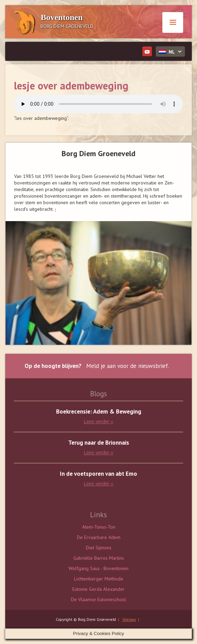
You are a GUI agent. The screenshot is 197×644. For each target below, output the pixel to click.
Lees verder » (99, 422)
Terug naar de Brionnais (99, 443)
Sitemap (129, 619)
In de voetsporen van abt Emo (98, 474)
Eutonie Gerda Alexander (98, 589)
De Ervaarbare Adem (99, 537)
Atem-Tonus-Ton (99, 527)
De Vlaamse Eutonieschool (98, 599)
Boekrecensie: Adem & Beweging (99, 412)
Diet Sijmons (99, 548)
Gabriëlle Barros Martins (99, 558)
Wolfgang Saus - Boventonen (98, 568)
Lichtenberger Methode (99, 579)
